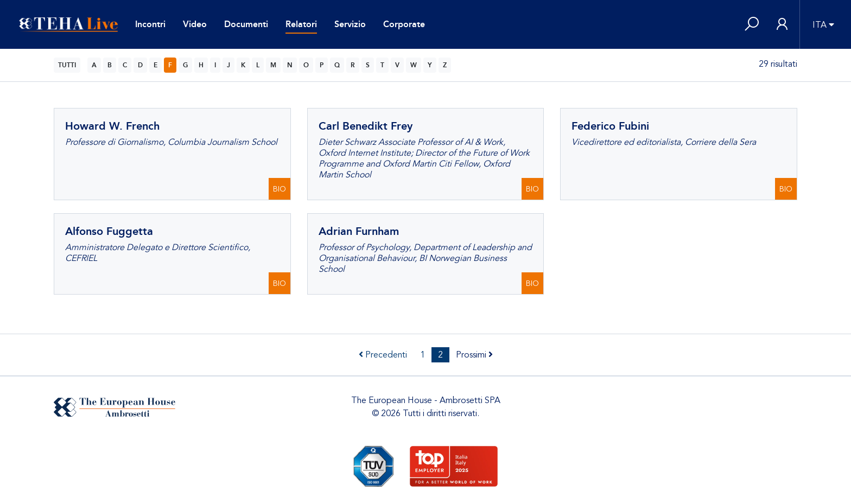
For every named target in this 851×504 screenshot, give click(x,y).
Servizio (350, 24)
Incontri (150, 24)
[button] (752, 25)
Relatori (301, 24)
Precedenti (383, 355)
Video (195, 24)
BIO (280, 189)
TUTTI (67, 65)
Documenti (246, 24)
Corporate (404, 24)
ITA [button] (820, 25)
